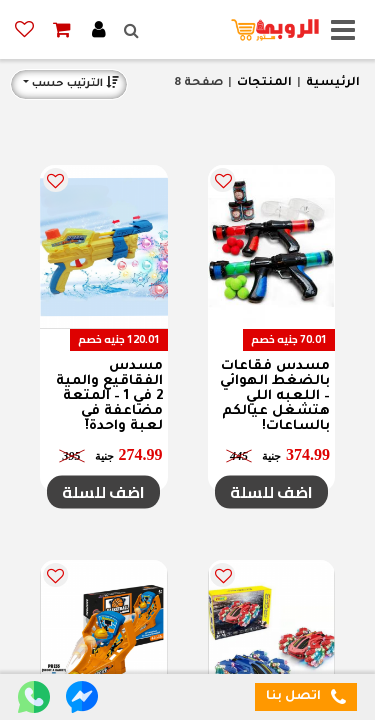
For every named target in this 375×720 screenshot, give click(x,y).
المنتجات (264, 83)
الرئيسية (333, 83)
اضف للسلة (271, 492)
